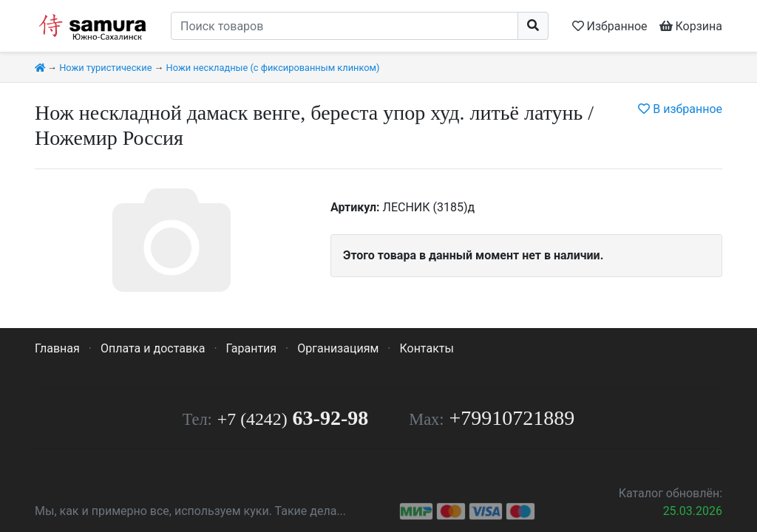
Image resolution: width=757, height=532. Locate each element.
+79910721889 (512, 418)
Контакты (426, 348)
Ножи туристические (105, 68)
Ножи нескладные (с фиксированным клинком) (273, 68)
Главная (57, 348)
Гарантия (252, 348)
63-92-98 (293, 418)
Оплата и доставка (153, 348)
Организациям (338, 348)
